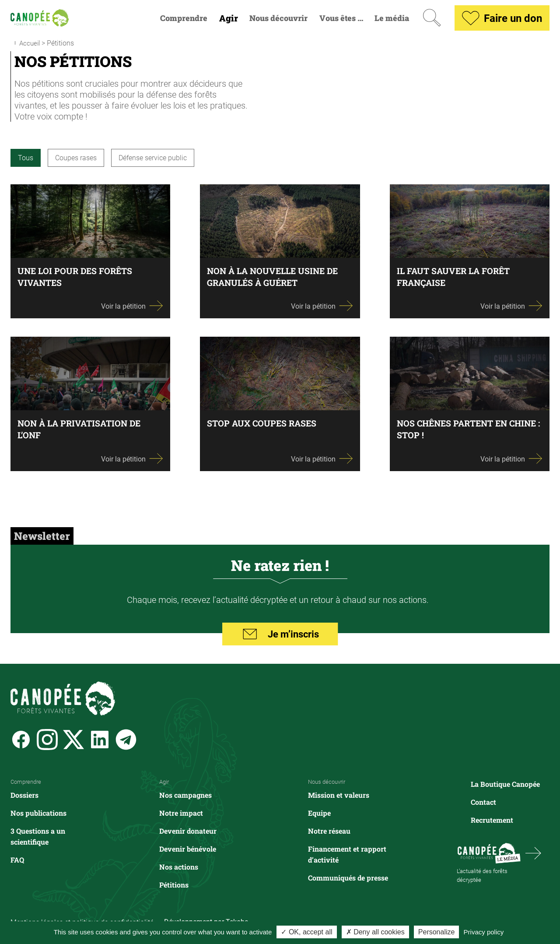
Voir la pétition (132, 306)
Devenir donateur (188, 830)
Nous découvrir (278, 18)
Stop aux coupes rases (263, 423)
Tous (26, 157)
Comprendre (184, 18)
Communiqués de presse (348, 877)
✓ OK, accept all (306, 932)
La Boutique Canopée (505, 784)
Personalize (437, 932)
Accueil (30, 43)
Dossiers (24, 794)
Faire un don (502, 18)
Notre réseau (329, 830)
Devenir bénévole (188, 848)
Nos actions (179, 866)
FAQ (17, 859)
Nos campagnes (185, 794)
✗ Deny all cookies (375, 932)
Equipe (319, 812)
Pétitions (174, 884)
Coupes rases (76, 157)
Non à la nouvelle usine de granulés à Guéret (275, 277)
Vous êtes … (341, 18)
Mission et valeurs (339, 794)
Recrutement (492, 820)
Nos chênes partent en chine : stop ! (455, 429)
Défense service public (153, 157)
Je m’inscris (280, 634)
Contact (483, 802)
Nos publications (38, 812)
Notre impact (181, 812)
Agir (229, 18)
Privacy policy (484, 932)
